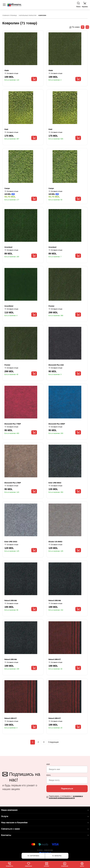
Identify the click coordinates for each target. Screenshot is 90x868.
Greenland (8, 247)
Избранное (29, 864)
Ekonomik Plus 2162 (56, 365)
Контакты (45, 835)
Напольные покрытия (28, 15)
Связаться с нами (45, 829)
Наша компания (45, 810)
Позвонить (10, 864)
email (49, 775)
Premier (51, 306)
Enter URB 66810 (55, 483)
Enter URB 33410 (11, 542)
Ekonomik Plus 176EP (13, 483)
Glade (7, 70)
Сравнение (65, 864)
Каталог (47, 864)
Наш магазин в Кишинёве (45, 823)
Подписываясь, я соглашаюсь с (66, 797)
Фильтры (57, 856)
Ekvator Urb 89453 (55, 542)
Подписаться (67, 789)
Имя (48, 764)
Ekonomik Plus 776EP (13, 424)
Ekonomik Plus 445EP (57, 424)
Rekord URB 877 (55, 659)
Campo (7, 188)
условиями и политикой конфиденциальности (66, 797)
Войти (82, 864)
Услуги (45, 816)
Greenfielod (9, 306)
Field (6, 129)
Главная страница (10, 15)
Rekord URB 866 (11, 601)
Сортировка (33, 856)
